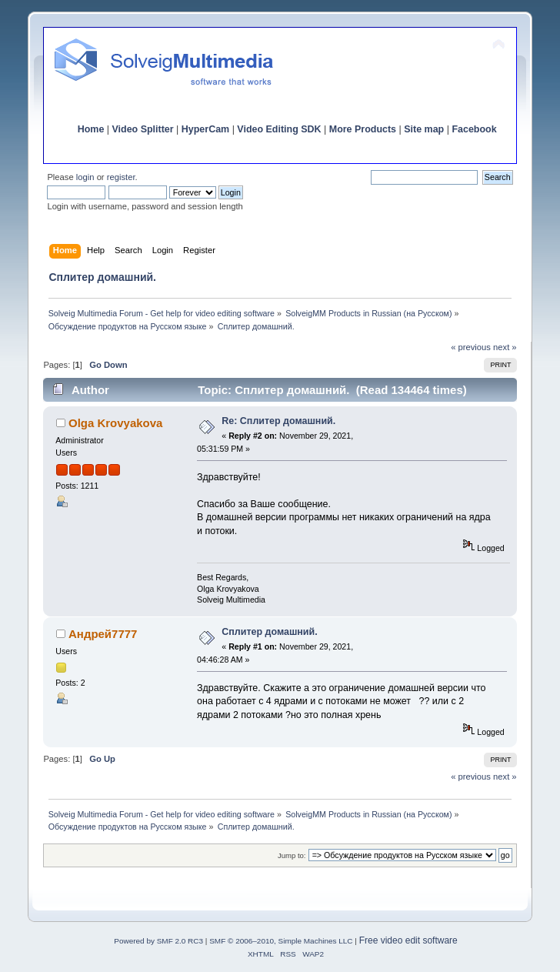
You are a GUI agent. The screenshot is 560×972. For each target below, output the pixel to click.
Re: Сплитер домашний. (278, 421)
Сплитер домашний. (269, 632)
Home (91, 129)
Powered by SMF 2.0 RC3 (158, 941)
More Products (363, 129)
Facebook (474, 129)
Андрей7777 (103, 634)
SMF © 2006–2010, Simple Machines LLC (281, 941)
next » (505, 347)
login (85, 177)
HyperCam (205, 129)
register (121, 177)
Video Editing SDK (279, 129)
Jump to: (292, 855)
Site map (424, 129)
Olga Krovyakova (115, 423)
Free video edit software (408, 940)
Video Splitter (143, 129)
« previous (471, 347)
